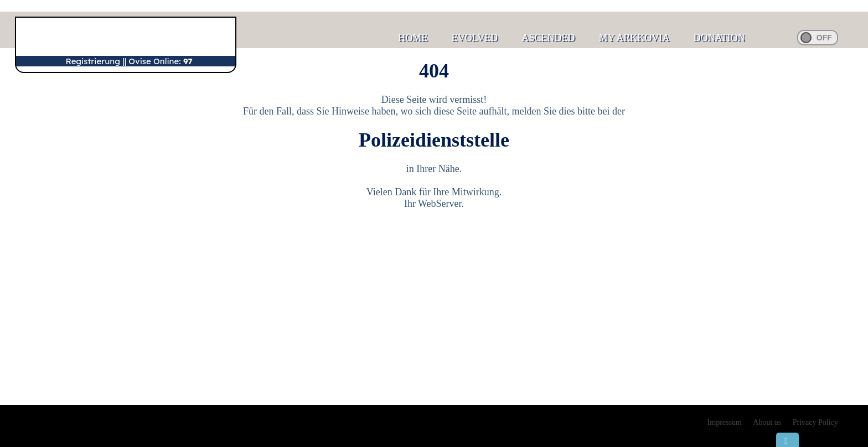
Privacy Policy (815, 422)
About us (767, 422)
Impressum (725, 422)
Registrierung (93, 61)
